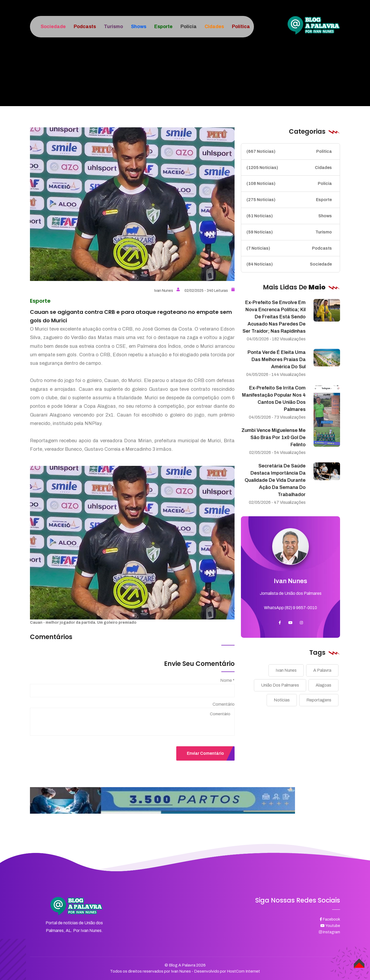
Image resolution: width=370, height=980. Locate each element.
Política (289, 151)
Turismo (289, 232)
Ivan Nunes (167, 291)
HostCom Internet (243, 971)
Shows (289, 216)
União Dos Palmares (280, 685)
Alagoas (323, 685)
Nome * (227, 680)
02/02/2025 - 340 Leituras (210, 291)
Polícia (289, 184)
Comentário (224, 704)
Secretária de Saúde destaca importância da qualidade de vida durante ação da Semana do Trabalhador (275, 480)
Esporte (289, 200)
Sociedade (289, 264)
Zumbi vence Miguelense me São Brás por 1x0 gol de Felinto (274, 437)
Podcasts (289, 248)
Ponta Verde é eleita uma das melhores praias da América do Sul (277, 359)
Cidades (289, 168)
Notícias (282, 700)
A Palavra (322, 670)
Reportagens (319, 700)
